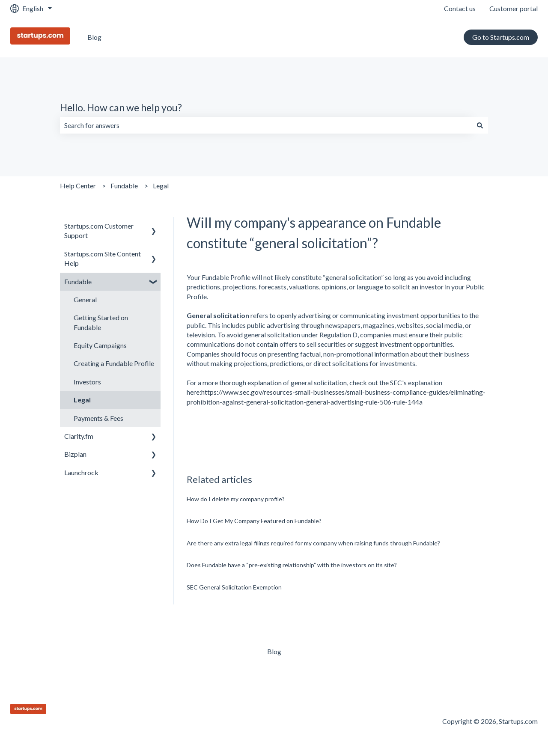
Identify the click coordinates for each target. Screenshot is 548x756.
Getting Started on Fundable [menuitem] (101, 322)
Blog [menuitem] (274, 651)
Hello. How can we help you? (121, 107)
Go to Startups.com (501, 37)
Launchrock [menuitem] (81, 472)
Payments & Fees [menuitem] (98, 418)
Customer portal (514, 8)
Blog (94, 37)
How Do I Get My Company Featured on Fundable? (254, 521)
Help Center (78, 186)
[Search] (480, 125)
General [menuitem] (85, 299)
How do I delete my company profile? (236, 499)
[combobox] (266, 125)
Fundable (124, 186)
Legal (161, 186)
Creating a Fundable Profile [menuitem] (114, 363)
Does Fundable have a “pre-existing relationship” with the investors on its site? (292, 565)
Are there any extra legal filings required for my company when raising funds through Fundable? (313, 543)
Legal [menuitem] (82, 400)
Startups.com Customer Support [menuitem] (99, 231)
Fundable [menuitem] (78, 281)
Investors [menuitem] (87, 382)
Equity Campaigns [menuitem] (100, 345)
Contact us (460, 8)
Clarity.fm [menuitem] (79, 436)
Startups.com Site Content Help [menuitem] (103, 258)
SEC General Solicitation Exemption (234, 587)
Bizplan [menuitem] (75, 454)
